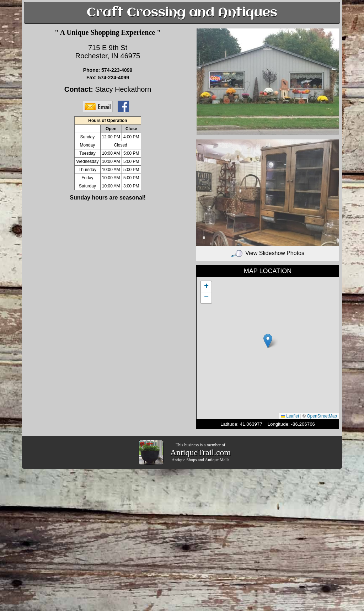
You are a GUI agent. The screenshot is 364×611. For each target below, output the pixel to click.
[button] (268, 341)
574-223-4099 (117, 70)
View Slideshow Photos (268, 253)
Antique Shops (184, 460)
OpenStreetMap (322, 416)
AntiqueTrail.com (200, 452)
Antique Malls (217, 460)
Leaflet (290, 416)
